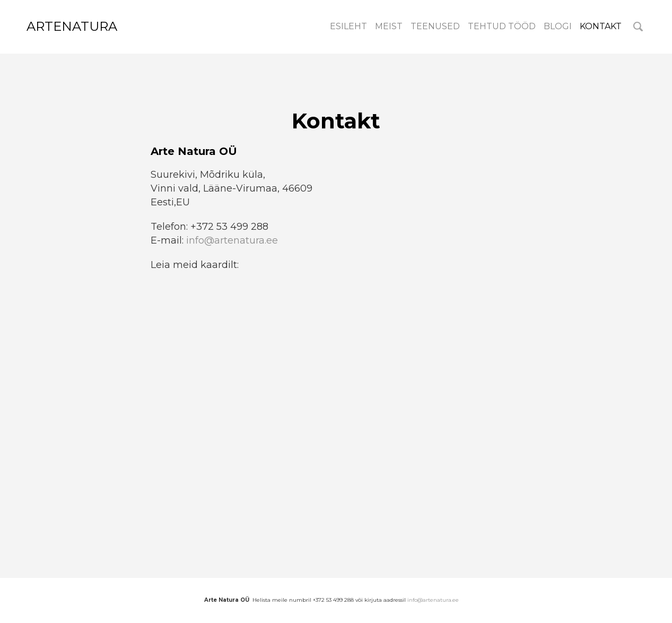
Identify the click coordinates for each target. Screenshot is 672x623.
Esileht (348, 26)
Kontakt (601, 26)
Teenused (435, 26)
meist (389, 26)
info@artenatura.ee (232, 240)
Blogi (558, 26)
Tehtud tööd (502, 26)
